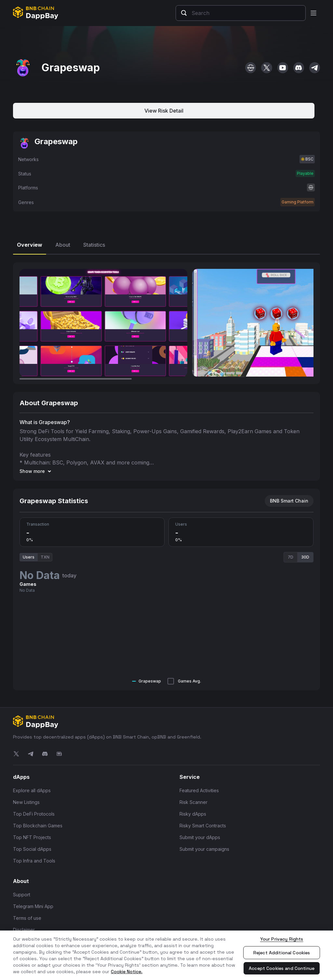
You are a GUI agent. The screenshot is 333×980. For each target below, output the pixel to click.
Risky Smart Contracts (203, 826)
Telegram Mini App (33, 906)
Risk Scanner (193, 802)
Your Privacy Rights (282, 939)
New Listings (26, 802)
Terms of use (27, 918)
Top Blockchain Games (38, 826)
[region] (166, 955)
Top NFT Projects (32, 837)
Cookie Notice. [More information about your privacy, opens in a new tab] (127, 972)
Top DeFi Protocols (34, 814)
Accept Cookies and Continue (282, 968)
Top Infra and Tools (34, 861)
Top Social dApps (32, 849)
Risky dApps (193, 814)
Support (22, 895)
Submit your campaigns (204, 849)
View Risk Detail (164, 111)
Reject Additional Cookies (282, 953)
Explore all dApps (32, 790)
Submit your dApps (200, 837)
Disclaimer (24, 930)
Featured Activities (199, 790)
